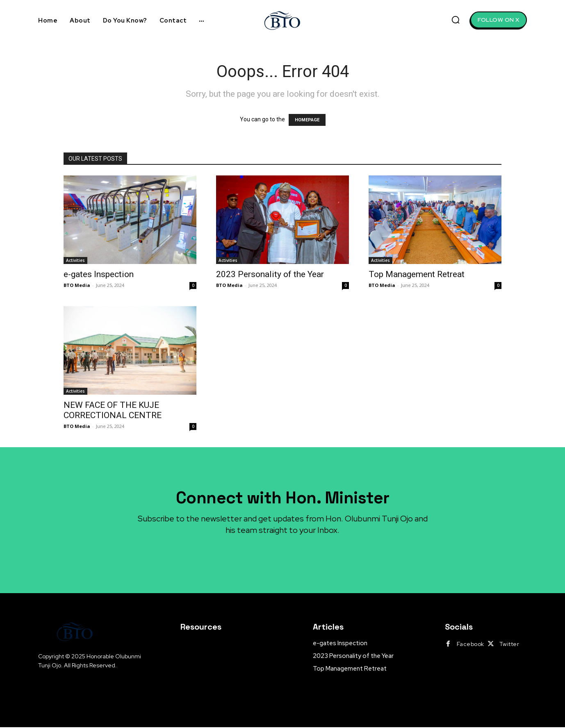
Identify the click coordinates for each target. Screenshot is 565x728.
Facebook (470, 645)
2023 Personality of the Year (270, 274)
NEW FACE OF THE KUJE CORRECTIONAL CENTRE (113, 410)
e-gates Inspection (99, 274)
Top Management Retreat (417, 274)
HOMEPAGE (307, 120)
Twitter (509, 645)
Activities (75, 260)
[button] (456, 20)
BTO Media (77, 285)
